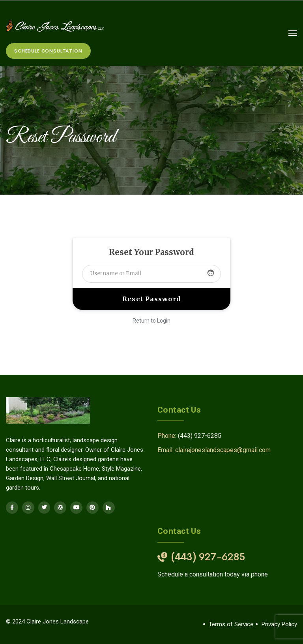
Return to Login (151, 321)
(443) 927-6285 (200, 436)
